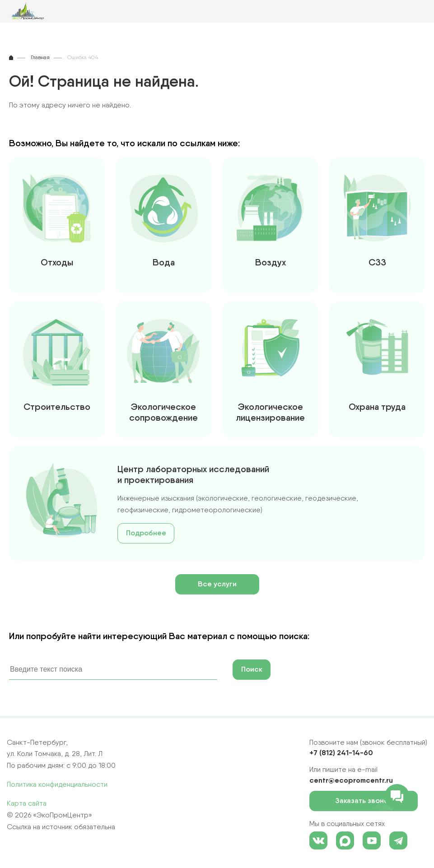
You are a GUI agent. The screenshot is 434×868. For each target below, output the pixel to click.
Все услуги (217, 584)
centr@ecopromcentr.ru (351, 780)
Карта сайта (27, 803)
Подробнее (146, 533)
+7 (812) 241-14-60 (341, 752)
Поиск (252, 669)
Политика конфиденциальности (57, 784)
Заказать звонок (366, 801)
